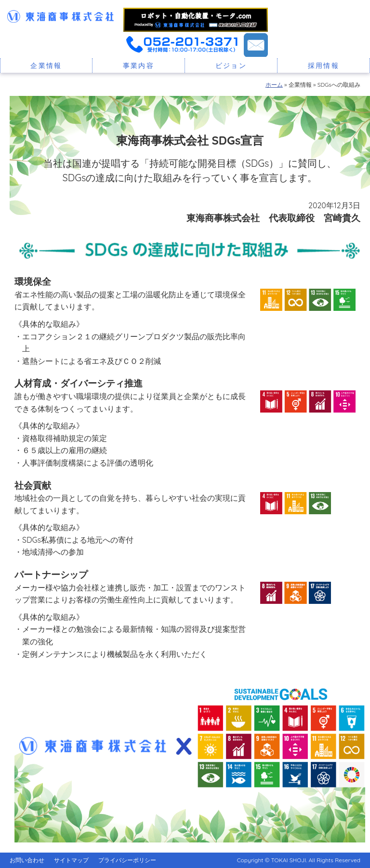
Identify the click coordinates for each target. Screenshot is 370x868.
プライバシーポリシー (127, 860)
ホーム (274, 85)
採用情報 (324, 66)
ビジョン (231, 66)
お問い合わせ (27, 860)
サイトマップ (71, 860)
